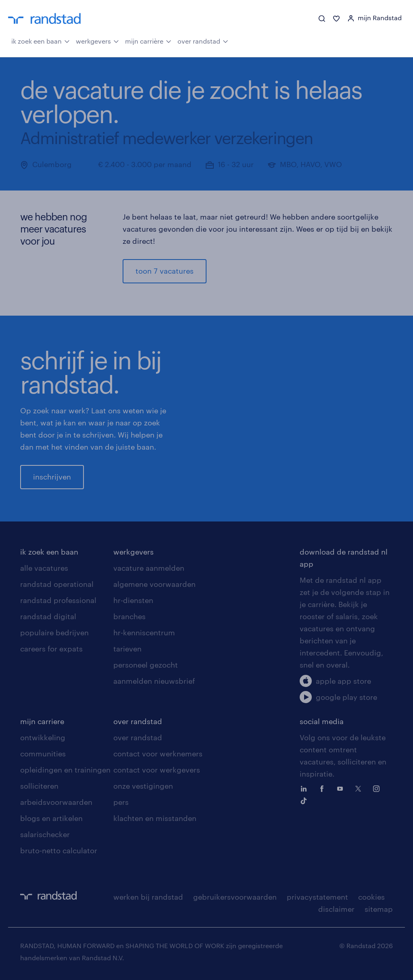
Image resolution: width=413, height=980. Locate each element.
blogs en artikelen (51, 818)
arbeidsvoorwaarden (56, 802)
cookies (371, 897)
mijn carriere (42, 721)
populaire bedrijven (54, 632)
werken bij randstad (148, 897)
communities (43, 754)
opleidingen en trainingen (65, 770)
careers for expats (51, 649)
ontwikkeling (43, 737)
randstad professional (58, 600)
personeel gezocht (146, 665)
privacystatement (317, 897)
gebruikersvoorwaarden (235, 897)
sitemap (379, 909)
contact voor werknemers (158, 754)
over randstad (203, 40)
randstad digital (48, 616)
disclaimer (336, 909)
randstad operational (57, 584)
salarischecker (45, 834)
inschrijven (52, 477)
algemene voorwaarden (154, 584)
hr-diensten (133, 600)
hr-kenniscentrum (144, 632)
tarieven (127, 649)
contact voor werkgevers (157, 770)
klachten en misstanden (155, 818)
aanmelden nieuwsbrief (154, 681)
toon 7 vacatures (165, 271)
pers (121, 802)
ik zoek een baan (41, 40)
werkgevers (97, 40)
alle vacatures (44, 568)
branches (129, 616)
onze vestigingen (143, 786)
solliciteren (39, 786)
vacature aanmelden (149, 568)
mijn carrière (148, 40)
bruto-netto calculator (59, 850)
